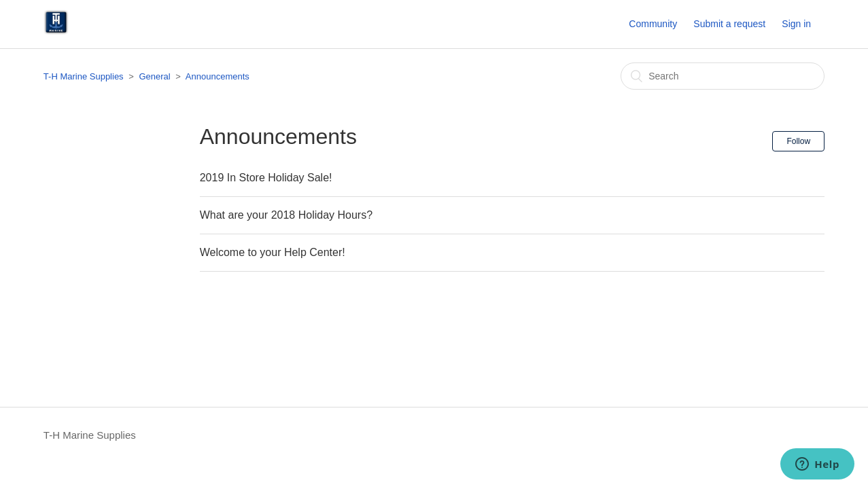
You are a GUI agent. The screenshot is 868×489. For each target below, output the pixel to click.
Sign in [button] (796, 24)
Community (653, 24)
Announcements (218, 76)
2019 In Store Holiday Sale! (266, 178)
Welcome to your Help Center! (273, 252)
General (154, 76)
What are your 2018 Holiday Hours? (286, 215)
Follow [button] (798, 141)
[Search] (723, 76)
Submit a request (729, 24)
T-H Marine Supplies (84, 76)
